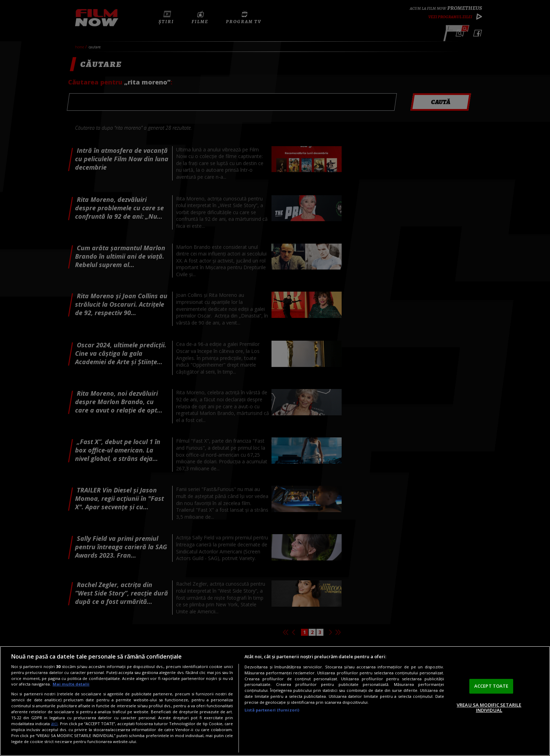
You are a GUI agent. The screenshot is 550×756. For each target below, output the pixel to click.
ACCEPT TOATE (491, 686)
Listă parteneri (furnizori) (272, 710)
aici (54, 724)
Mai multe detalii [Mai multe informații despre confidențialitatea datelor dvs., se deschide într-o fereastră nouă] (71, 684)
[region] (275, 701)
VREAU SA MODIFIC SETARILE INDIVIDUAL (489, 708)
